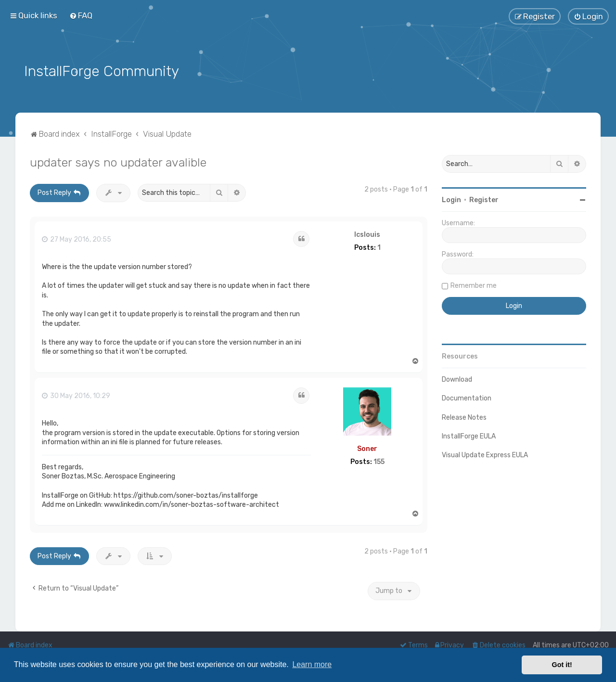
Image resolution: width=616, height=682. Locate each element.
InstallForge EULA (469, 434)
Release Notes (464, 416)
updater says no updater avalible (118, 161)
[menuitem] (81, 15)
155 (379, 460)
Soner (367, 447)
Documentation (467, 397)
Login (451, 199)
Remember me (474, 284)
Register (484, 199)
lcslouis (367, 233)
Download (457, 378)
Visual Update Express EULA (485, 453)
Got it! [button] (562, 665)
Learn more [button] (312, 664)
